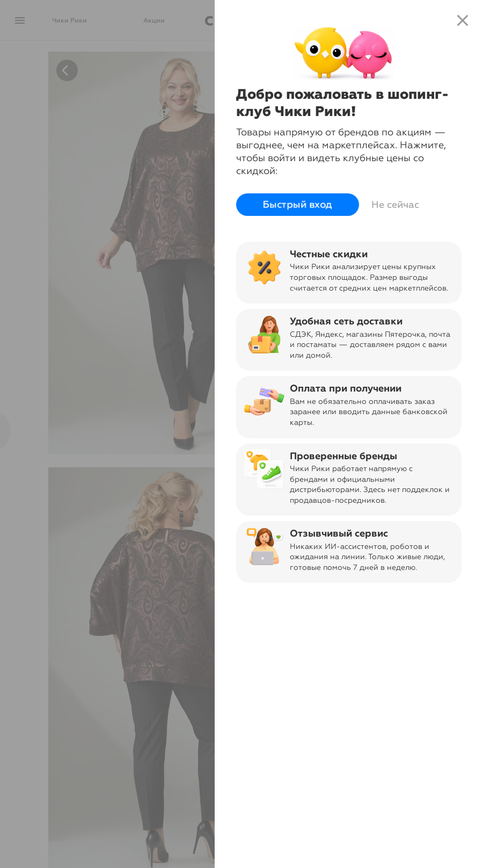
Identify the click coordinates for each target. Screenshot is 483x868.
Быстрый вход (298, 205)
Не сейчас (395, 205)
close (463, 20)
